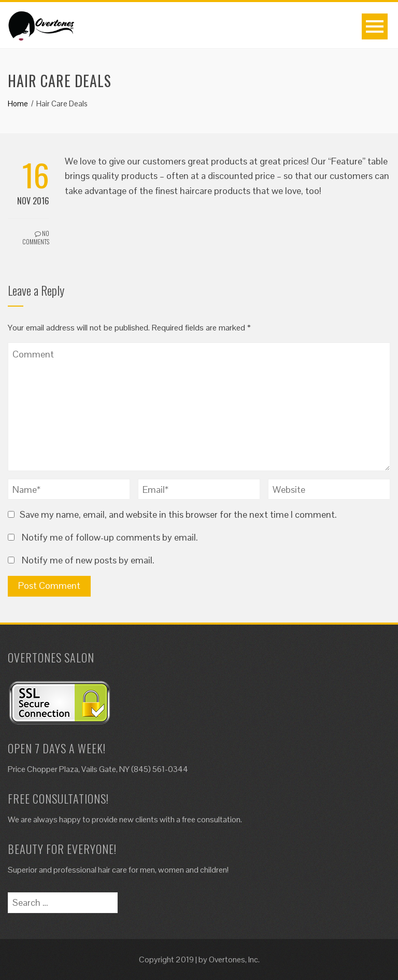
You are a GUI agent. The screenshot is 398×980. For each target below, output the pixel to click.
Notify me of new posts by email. (88, 560)
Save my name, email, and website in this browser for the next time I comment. (178, 514)
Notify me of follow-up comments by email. (110, 537)
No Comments (36, 238)
